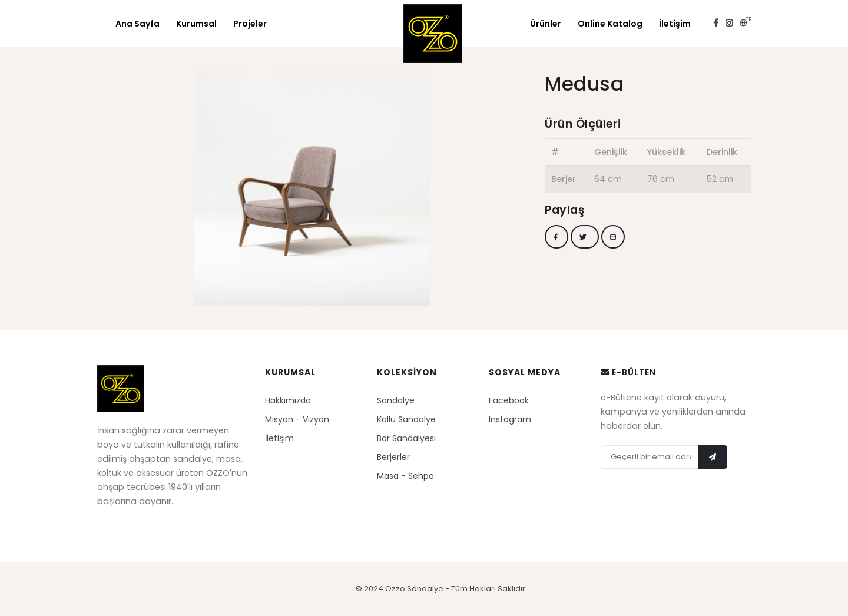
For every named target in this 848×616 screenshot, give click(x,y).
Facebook (509, 400)
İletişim (675, 24)
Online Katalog (610, 24)
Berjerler (393, 457)
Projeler (250, 24)
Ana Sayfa (138, 24)
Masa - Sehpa (405, 476)
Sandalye (396, 400)
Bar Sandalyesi (406, 438)
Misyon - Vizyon (297, 419)
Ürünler (546, 24)
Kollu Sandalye (406, 419)
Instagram (510, 419)
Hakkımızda (288, 400)
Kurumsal (196, 24)
